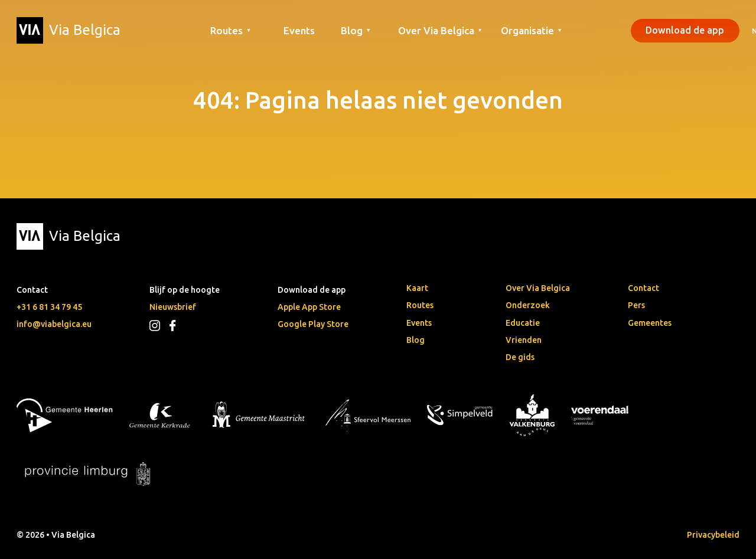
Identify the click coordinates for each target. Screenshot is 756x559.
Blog (416, 340)
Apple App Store (309, 307)
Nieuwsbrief (173, 307)
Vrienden (524, 340)
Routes (420, 305)
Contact (643, 288)
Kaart (417, 288)
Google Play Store (313, 324)
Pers (636, 305)
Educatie (523, 323)
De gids (520, 357)
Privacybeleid (713, 535)
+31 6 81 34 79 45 (49, 307)
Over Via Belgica (538, 288)
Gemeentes (650, 323)
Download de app (685, 30)
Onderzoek (528, 305)
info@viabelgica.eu (54, 324)
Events (299, 30)
